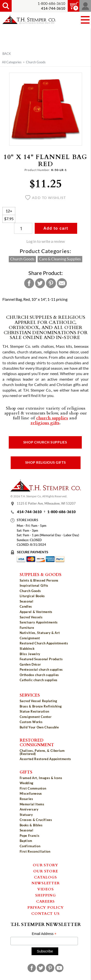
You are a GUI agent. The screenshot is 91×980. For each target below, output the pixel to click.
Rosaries (26, 799)
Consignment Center (36, 717)
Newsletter (46, 883)
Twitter (40, 283)
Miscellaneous (31, 793)
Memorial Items (32, 804)
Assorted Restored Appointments (45, 759)
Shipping (46, 895)
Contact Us (45, 913)
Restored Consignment (37, 742)
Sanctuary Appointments (39, 622)
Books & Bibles (31, 825)
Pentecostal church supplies (41, 669)
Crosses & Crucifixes (36, 820)
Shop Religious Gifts (46, 462)
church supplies (52, 418)
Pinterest (51, 283)
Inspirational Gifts (34, 585)
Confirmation (30, 846)
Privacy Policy (46, 907)
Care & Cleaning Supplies (60, 259)
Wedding (27, 783)
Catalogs (45, 877)
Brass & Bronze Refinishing (41, 706)
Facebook (29, 283)
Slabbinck (27, 649)
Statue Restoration (34, 711)
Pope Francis (30, 836)
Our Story (45, 865)
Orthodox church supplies (39, 675)
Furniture (27, 628)
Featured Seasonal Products (41, 659)
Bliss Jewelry (30, 654)
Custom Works (31, 722)
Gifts (26, 772)
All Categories (12, 62)
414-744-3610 (29, 512)
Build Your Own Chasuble (39, 727)
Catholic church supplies (39, 680)
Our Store (46, 871)
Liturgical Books (32, 596)
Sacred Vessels (31, 617)
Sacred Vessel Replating (38, 701)
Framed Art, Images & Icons (41, 778)
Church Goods (36, 62)
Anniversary (29, 809)
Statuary (26, 815)
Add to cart (56, 228)
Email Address (44, 934)
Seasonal (27, 601)
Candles (26, 606)
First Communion (33, 788)
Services (30, 695)
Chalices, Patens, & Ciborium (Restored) (42, 752)
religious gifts (45, 423)
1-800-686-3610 (51, 4)
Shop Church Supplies (45, 442)
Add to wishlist (45, 198)
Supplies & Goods (41, 574)
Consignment (30, 638)
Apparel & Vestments (36, 612)
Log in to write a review (46, 241)
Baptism (26, 841)
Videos (46, 889)
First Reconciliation (35, 851)
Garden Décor (30, 664)
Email (62, 283)
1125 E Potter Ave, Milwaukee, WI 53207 (46, 503)
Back (7, 54)
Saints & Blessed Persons (39, 580)
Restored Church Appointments (44, 643)
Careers (45, 901)
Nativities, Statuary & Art (40, 633)
